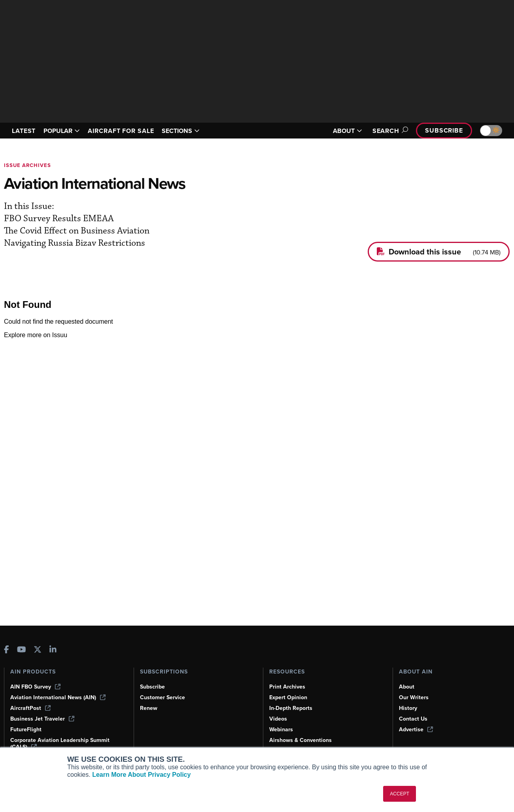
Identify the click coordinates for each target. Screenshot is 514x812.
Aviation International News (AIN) (58, 697)
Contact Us (413, 719)
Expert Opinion (288, 697)
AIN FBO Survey (35, 687)
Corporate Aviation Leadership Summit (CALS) (60, 744)
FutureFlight (26, 729)
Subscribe (444, 130)
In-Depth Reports (291, 708)
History (408, 708)
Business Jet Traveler (42, 719)
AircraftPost (30, 708)
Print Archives (287, 687)
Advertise (416, 729)
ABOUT (348, 131)
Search (389, 131)
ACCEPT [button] (400, 794)
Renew (149, 708)
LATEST (24, 131)
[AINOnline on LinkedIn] (53, 650)
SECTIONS (181, 131)
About (407, 687)
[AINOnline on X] (38, 650)
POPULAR (62, 131)
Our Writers (414, 697)
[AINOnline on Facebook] (7, 650)
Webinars (281, 729)
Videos (278, 719)
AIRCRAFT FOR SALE (121, 131)
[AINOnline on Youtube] (22, 650)
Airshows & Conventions (300, 740)
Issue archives (27, 165)
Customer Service (163, 697)
